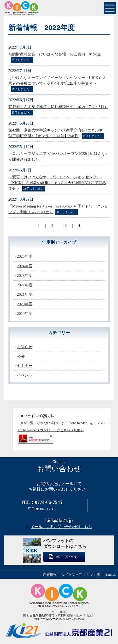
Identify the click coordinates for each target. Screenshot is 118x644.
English (110, 575)
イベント (25, 375)
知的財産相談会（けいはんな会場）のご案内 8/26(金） (57, 54)
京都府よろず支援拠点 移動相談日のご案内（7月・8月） (58, 107)
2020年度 (25, 304)
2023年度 (25, 276)
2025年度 (25, 256)
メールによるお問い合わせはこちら (61, 527)
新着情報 (50, 575)
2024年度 (25, 266)
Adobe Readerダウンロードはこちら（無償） (51, 430)
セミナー (25, 366)
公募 (21, 356)
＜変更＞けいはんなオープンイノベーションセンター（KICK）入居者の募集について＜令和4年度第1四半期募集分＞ (57, 183)
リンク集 (94, 575)
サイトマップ (72, 575)
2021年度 (25, 294)
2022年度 (25, 285)
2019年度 (25, 314)
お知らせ (25, 347)
